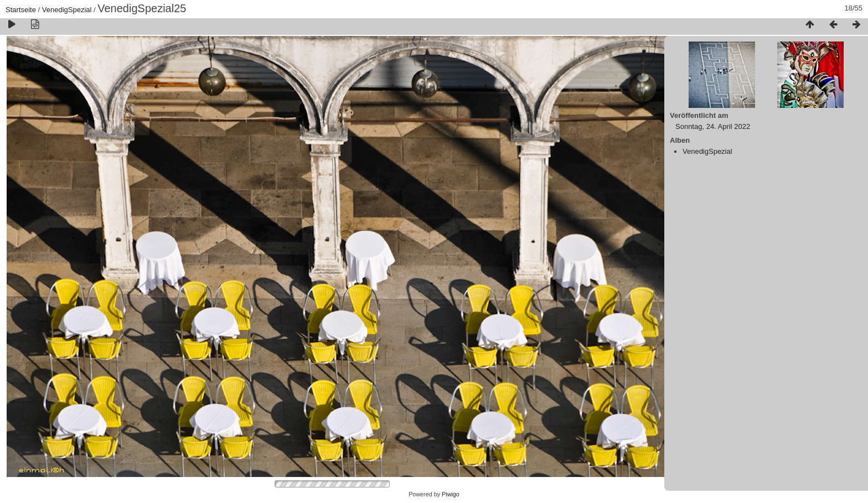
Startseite (21, 10)
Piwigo (451, 494)
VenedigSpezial (67, 10)
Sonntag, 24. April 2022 (713, 126)
